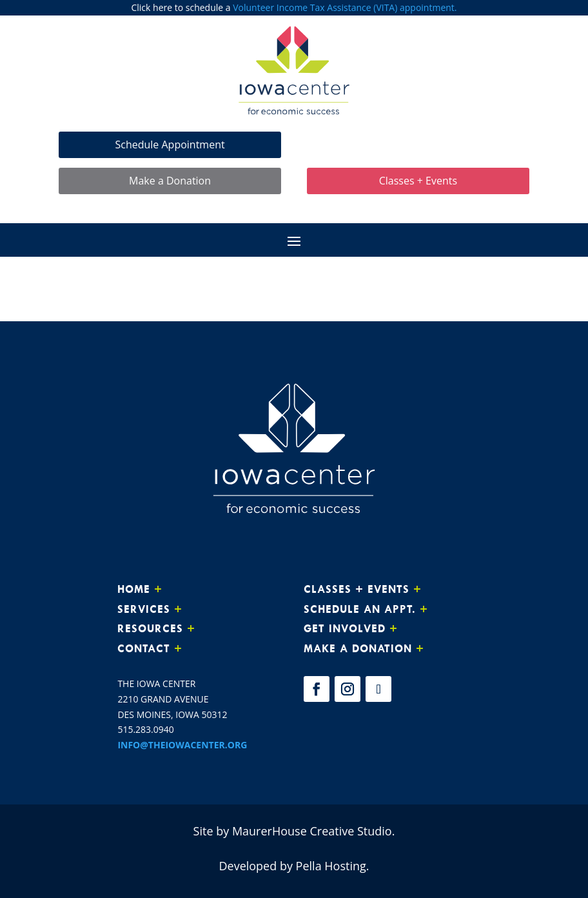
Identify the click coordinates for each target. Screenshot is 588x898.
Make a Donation (170, 179)
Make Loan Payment (418, 143)
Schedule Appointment (170, 143)
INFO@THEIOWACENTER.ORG (182, 743)
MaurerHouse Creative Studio (312, 830)
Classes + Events (418, 179)
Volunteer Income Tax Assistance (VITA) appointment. (345, 7)
